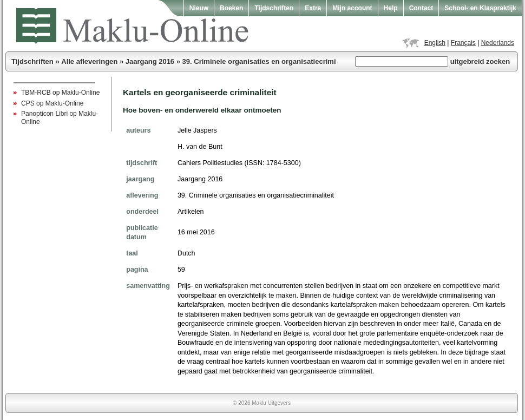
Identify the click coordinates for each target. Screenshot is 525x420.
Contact (421, 8)
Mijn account (352, 8)
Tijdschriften (274, 8)
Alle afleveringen (89, 61)
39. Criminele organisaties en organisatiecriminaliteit (271, 61)
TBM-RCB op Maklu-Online (60, 93)
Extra (313, 8)
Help (391, 8)
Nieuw (199, 8)
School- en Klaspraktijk (480, 8)
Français (463, 43)
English (435, 43)
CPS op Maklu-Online (52, 103)
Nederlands (498, 43)
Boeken (231, 8)
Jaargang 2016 (150, 61)
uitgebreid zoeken (480, 61)
